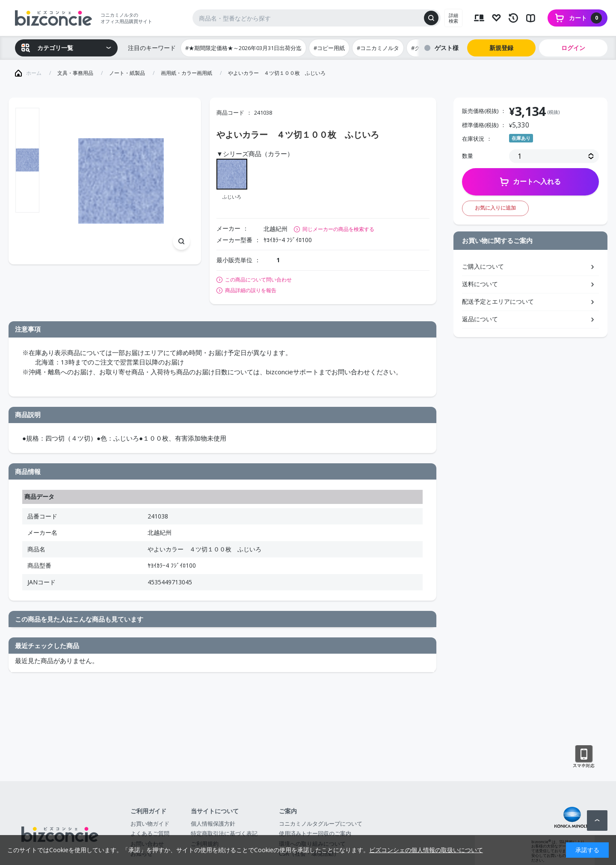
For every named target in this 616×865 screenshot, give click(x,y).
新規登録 (501, 48)
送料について (480, 284)
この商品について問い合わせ (258, 280)
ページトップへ (597, 821)
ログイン (573, 48)
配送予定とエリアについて (498, 301)
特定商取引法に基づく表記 (224, 833)
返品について (480, 319)
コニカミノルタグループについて (321, 824)
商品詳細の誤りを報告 (251, 290)
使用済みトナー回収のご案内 (315, 833)
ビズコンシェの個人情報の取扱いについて (426, 850)
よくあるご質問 (150, 833)
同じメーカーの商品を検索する (338, 229)
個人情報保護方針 (213, 824)
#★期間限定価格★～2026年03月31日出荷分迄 (243, 48)
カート (585, 18)
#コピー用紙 (329, 48)
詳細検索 (453, 18)
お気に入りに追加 (495, 208)
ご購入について (483, 266)
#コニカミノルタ (378, 48)
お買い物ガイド (150, 824)
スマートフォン (584, 757)
